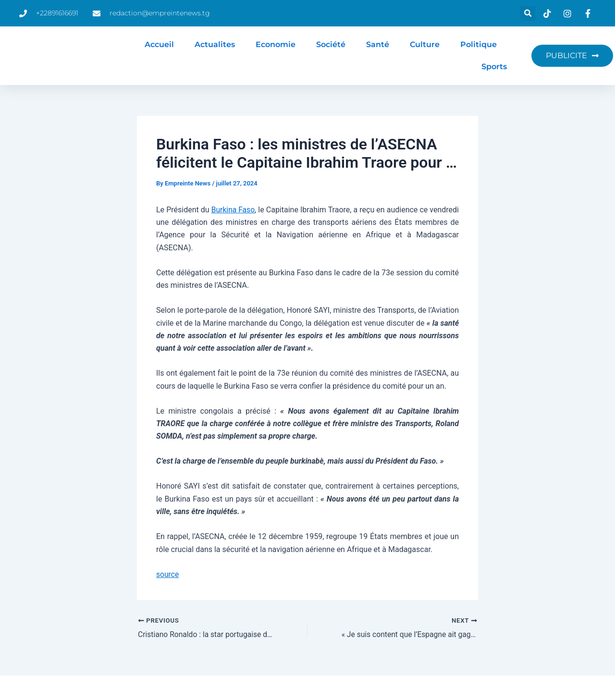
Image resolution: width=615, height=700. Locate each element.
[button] (528, 13)
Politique (479, 44)
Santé (378, 44)
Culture (425, 44)
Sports (494, 67)
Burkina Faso (241, 210)
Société (331, 44)
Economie (276, 44)
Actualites (215, 44)
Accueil (159, 44)
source (168, 574)
